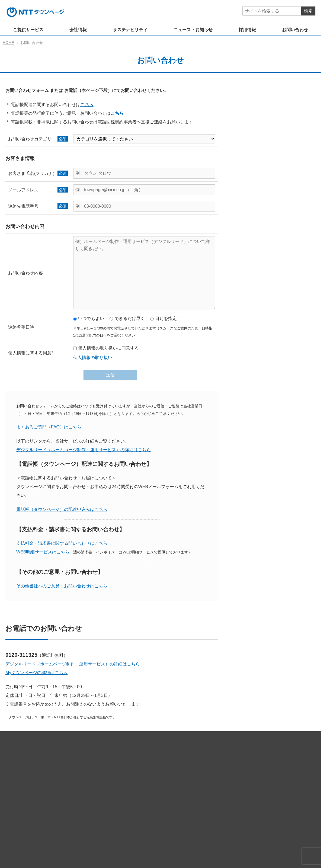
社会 (115, 816)
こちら (87, 105)
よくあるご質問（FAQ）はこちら (49, 427)
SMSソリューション (206, 770)
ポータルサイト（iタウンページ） (243, 762)
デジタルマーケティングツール (182, 762)
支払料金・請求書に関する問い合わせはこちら (62, 543)
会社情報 (78, 30)
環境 (129, 816)
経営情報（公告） (258, 796)
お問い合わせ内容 (25, 273)
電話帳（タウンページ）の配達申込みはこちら (62, 509)
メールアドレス (23, 190)
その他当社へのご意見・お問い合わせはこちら (62, 586)
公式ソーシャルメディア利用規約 (140, 843)
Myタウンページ (169, 770)
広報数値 (230, 796)
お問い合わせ (295, 30)
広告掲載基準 (260, 843)
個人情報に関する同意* (31, 353)
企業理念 (119, 796)
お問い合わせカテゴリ (30, 139)
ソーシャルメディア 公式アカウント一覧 (209, 843)
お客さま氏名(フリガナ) (31, 173)
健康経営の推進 (151, 816)
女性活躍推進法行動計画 (257, 816)
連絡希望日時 (21, 327)
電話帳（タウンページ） (249, 770)
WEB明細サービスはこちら (43, 552)
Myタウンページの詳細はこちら (36, 673)
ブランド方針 (185, 796)
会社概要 (209, 796)
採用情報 (247, 30)
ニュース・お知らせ (193, 30)
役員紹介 (160, 796)
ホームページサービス (131, 762)
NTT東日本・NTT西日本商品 (136, 777)
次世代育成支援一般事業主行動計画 (200, 816)
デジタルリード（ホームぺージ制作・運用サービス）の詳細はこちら (84, 450)
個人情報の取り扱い (93, 358)
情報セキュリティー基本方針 (197, 835)
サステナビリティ (130, 30)
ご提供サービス (28, 30)
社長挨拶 (140, 796)
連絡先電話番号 (23, 206)
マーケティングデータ (131, 770)
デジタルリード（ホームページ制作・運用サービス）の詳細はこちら (73, 664)
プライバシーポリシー (246, 835)
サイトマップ (45, 839)
